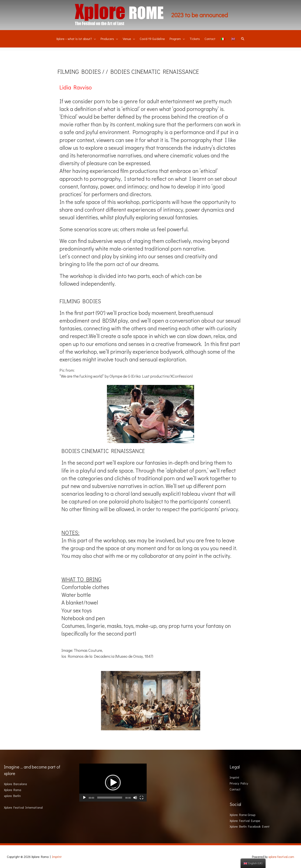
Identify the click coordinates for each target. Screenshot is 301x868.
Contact (235, 789)
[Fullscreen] (142, 798)
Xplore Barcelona (15, 784)
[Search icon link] (243, 39)
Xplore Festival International (23, 807)
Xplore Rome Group (242, 815)
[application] (113, 783)
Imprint (234, 777)
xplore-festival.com (281, 857)
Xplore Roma (13, 790)
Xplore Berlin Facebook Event (250, 826)
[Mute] (135, 798)
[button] (113, 783)
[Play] (84, 798)
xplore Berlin (12, 796)
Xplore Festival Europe (245, 821)
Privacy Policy (239, 783)
